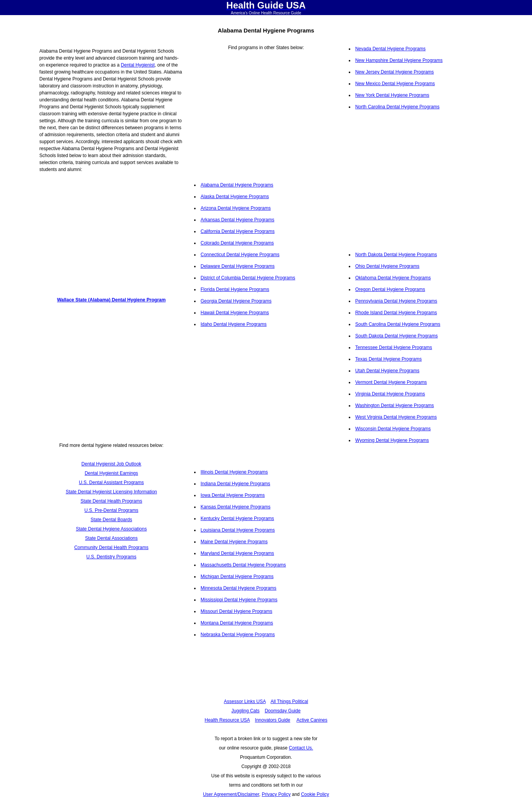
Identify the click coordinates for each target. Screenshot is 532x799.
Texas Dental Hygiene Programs (389, 359)
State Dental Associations (111, 538)
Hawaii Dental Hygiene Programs (235, 313)
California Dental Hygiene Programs (238, 231)
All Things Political (289, 701)
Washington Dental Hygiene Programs (395, 405)
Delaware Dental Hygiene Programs (238, 266)
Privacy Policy (276, 794)
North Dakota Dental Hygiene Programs (396, 255)
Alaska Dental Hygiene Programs (235, 197)
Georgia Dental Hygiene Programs (236, 301)
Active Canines (312, 720)
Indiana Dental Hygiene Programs (235, 484)
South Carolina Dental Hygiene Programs (398, 324)
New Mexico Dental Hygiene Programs (395, 84)
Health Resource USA (227, 720)
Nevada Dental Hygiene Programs (390, 49)
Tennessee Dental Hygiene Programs (394, 347)
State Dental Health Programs (111, 501)
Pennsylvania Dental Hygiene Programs (396, 301)
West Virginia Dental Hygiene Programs (396, 417)
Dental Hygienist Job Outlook (112, 464)
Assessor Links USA (245, 701)
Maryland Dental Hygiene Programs (237, 553)
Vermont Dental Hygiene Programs (391, 382)
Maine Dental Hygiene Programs (234, 542)
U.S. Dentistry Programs (111, 557)
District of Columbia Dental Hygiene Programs (248, 278)
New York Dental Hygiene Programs (392, 95)
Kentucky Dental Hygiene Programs (237, 518)
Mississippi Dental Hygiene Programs (239, 600)
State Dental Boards (111, 520)
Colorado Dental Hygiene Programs (237, 243)
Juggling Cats (246, 711)
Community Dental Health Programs (111, 547)
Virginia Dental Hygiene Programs (390, 394)
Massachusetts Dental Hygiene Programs (243, 565)
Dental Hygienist (138, 65)
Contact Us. (301, 748)
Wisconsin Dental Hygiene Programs (393, 429)
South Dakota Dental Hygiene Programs (396, 336)
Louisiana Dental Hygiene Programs (238, 530)
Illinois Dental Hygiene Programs (234, 472)
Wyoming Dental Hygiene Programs (392, 440)
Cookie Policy (315, 794)
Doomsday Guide (283, 711)
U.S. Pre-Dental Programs (111, 510)
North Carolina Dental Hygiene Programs (397, 107)
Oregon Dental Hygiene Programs (390, 289)
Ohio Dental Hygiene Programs (387, 266)
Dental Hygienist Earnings (111, 473)
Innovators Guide (272, 720)
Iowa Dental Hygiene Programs (233, 495)
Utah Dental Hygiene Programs (387, 371)
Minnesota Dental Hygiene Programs (239, 588)
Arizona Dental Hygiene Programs (236, 208)
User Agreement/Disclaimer (231, 794)
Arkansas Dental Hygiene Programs (238, 220)
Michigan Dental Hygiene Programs (237, 577)
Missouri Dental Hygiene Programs (236, 611)
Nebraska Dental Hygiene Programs (238, 635)
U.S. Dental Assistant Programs (111, 482)
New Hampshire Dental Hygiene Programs (399, 60)
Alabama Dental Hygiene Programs (237, 185)
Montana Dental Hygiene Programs (237, 623)
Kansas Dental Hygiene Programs (236, 507)
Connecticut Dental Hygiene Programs (240, 255)
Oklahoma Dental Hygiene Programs (393, 278)
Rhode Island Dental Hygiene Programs (396, 313)
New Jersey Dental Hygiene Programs (395, 72)
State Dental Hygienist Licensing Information (111, 492)
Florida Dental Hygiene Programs (235, 289)
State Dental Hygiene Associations (111, 529)
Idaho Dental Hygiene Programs (234, 324)
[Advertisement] (111, 232)
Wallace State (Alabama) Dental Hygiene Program (111, 300)
